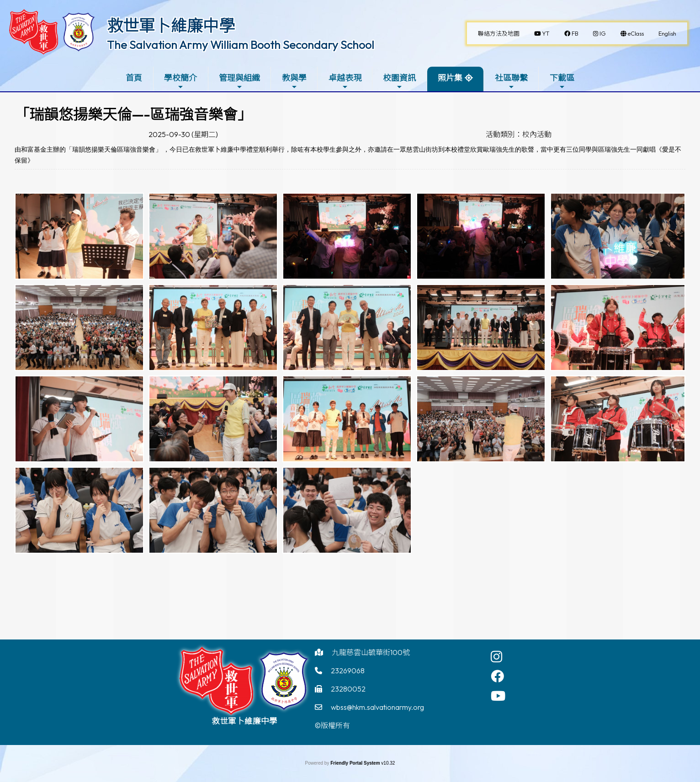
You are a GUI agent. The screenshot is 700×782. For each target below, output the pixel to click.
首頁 (134, 78)
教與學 (294, 82)
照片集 (450, 78)
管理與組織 (239, 82)
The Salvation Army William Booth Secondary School (241, 45)
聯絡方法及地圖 (499, 33)
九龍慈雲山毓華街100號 (371, 652)
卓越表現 (345, 82)
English (667, 33)
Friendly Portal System (356, 763)
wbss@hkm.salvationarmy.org (377, 707)
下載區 (562, 82)
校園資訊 (399, 82)
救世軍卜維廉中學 (171, 26)
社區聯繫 (511, 82)
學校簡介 (180, 82)
